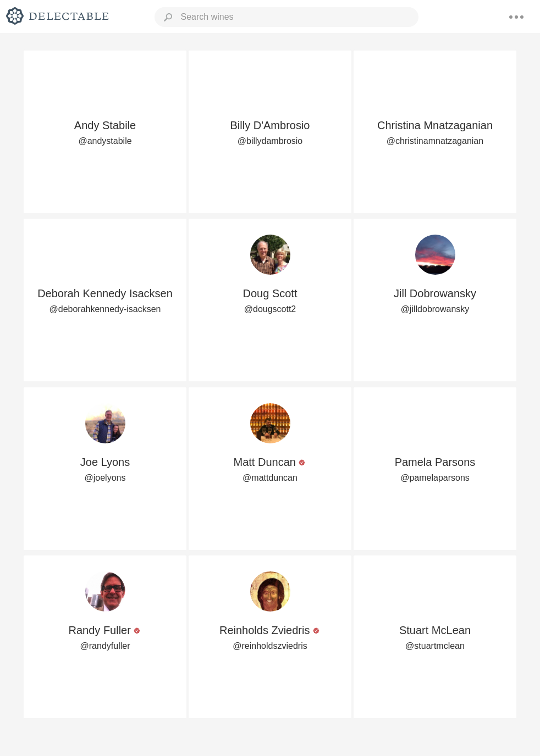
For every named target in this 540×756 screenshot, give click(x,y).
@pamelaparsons (435, 478)
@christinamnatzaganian (435, 141)
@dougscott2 (270, 309)
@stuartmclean (435, 646)
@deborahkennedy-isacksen (105, 309)
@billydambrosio (270, 141)
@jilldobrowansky (435, 309)
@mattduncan (270, 478)
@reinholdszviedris (270, 646)
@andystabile (105, 141)
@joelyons (105, 478)
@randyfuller (105, 646)
